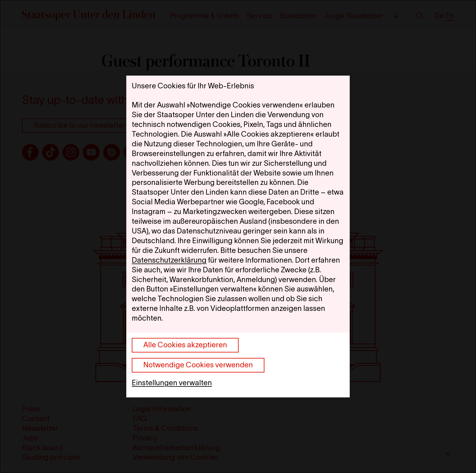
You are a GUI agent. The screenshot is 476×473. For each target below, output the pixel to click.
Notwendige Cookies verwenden (198, 365)
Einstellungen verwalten (172, 383)
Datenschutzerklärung (169, 260)
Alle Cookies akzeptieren (185, 345)
